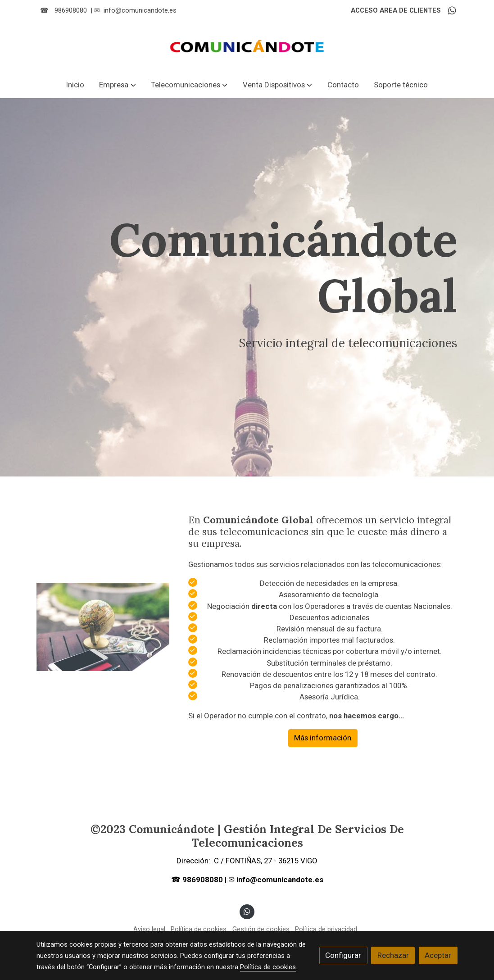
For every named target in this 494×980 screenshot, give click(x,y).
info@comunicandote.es (140, 10)
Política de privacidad (326, 929)
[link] (247, 46)
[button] (118, 85)
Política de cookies (199, 929)
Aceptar (438, 955)
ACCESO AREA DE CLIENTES (396, 10)
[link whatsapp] (452, 10)
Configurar (343, 955)
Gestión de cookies (261, 929)
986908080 (71, 10)
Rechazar (393, 955)
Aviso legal (149, 929)
